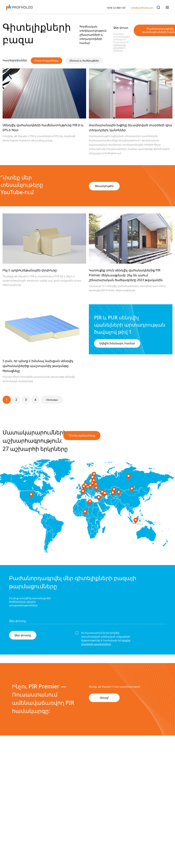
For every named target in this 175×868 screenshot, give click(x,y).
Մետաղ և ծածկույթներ (84, 61)
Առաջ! (104, 698)
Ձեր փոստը (23, 635)
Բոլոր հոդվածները (46, 61)
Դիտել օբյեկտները (82, 436)
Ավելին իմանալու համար (117, 343)
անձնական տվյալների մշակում (120, 48)
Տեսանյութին (104, 186)
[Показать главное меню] (167, 7)
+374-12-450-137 (116, 8)
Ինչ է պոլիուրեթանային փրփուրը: (30, 270)
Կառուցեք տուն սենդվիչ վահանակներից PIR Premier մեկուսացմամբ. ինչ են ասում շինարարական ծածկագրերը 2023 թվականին (126, 275)
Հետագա (52, 400)
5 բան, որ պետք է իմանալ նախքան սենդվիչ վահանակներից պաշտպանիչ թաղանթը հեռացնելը (38, 366)
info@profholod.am (142, 8)
